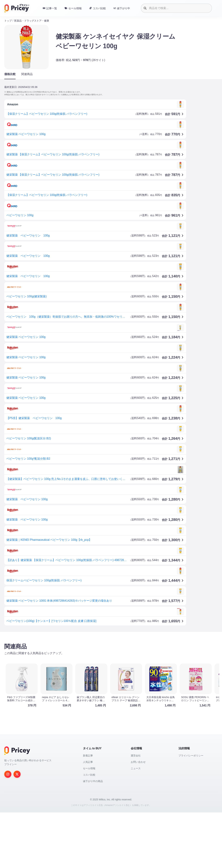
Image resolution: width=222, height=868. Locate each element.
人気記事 (88, 817)
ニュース (136, 824)
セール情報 (89, 824)
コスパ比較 (89, 830)
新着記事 (88, 811)
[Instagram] (8, 830)
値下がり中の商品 (93, 837)
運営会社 (136, 811)
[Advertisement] (111, 662)
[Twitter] (17, 830)
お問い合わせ (138, 817)
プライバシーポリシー (191, 811)
